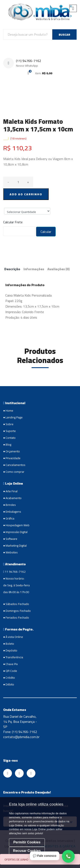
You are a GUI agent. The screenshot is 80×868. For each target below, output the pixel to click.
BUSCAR (64, 35)
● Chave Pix (10, 664)
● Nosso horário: (14, 578)
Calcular (46, 232)
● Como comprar (14, 472)
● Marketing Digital (15, 546)
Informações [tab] (34, 269)
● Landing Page (13, 417)
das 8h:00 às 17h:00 (16, 592)
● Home (8, 411)
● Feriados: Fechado (16, 618)
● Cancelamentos (14, 465)
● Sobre (8, 424)
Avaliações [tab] (58, 269)
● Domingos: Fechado (17, 611)
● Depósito (10, 650)
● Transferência (13, 657)
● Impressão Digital (15, 532)
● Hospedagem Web (16, 525)
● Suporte (9, 431)
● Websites (10, 552)
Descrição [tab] (12, 269)
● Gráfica (9, 518)
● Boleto (9, 644)
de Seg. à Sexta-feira (16, 585)
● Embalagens (12, 512)
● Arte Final (10, 491)
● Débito (9, 684)
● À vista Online (13, 637)
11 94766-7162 (14, 572)
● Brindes (9, 505)
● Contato (9, 438)
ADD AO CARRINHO (26, 194)
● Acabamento (12, 498)
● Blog (7, 445)
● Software (10, 539)
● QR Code (10, 671)
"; (27, 211)
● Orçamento (12, 451)
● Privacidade (12, 458)
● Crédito (9, 678)
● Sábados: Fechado (16, 604)
